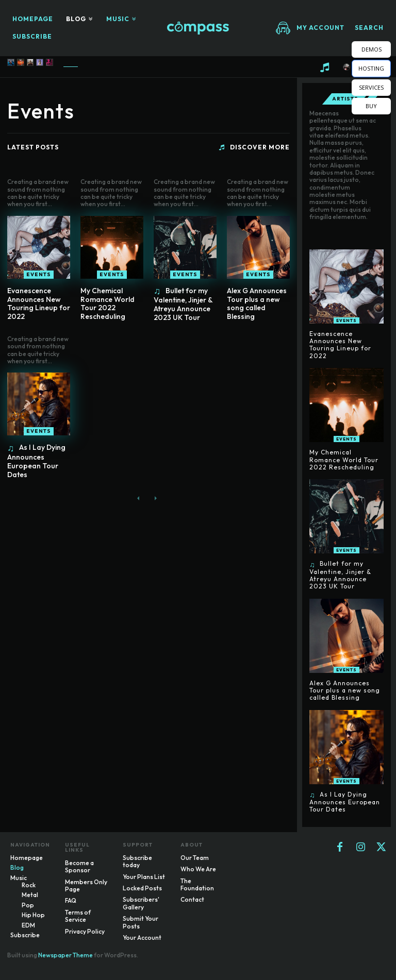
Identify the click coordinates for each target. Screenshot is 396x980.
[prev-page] (138, 499)
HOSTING (371, 68)
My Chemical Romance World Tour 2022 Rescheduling (108, 303)
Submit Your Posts (141, 922)
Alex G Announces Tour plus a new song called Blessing (257, 303)
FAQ (71, 900)
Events (39, 274)
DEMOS (372, 49)
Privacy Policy (85, 931)
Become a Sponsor (79, 866)
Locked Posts (142, 888)
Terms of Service (78, 916)
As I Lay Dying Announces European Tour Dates (36, 461)
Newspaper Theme (65, 955)
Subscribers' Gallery (141, 903)
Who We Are (198, 869)
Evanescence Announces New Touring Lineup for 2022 (39, 303)
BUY (371, 106)
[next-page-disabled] (155, 499)
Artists (345, 99)
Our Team (195, 858)
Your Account (142, 937)
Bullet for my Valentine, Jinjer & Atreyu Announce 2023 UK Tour (183, 304)
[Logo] (198, 28)
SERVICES (371, 87)
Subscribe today (137, 861)
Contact (192, 899)
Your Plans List (144, 877)
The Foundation (197, 884)
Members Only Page (86, 885)
